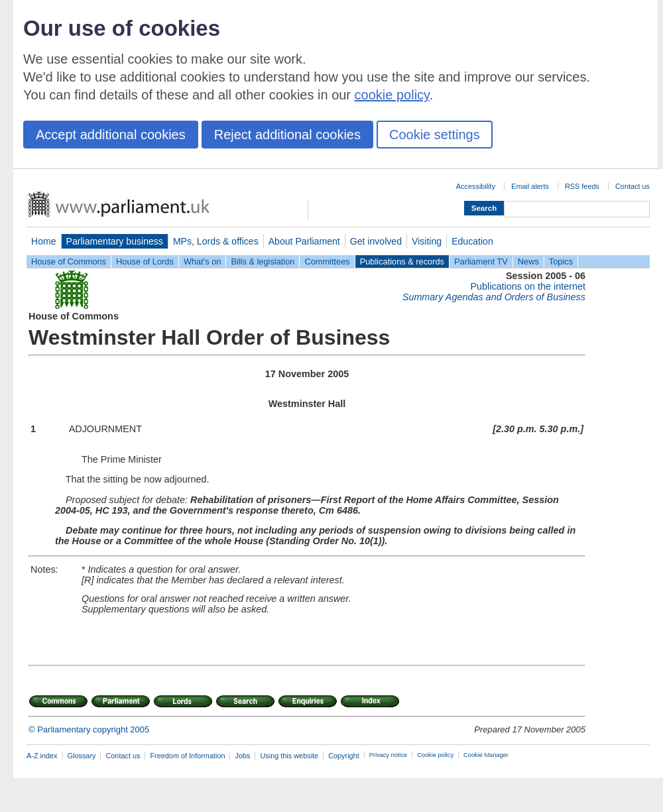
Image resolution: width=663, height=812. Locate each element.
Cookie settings (435, 135)
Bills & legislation (263, 261)
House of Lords (145, 261)
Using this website (289, 756)
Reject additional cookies (287, 135)
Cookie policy (435, 755)
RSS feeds (582, 186)
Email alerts (530, 186)
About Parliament (304, 241)
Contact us (633, 186)
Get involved (376, 241)
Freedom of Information (187, 756)
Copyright (344, 756)
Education (472, 241)
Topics (561, 261)
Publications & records (402, 261)
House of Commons (69, 261)
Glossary (82, 756)
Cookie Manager (486, 755)
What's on (203, 261)
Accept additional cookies (111, 135)
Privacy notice (388, 755)
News (528, 261)
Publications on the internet (528, 286)
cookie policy (392, 95)
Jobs (242, 756)
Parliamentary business (115, 241)
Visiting (427, 241)
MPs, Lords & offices (216, 241)
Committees (327, 261)
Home (44, 241)
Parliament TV (481, 261)
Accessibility (476, 186)
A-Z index (42, 756)
